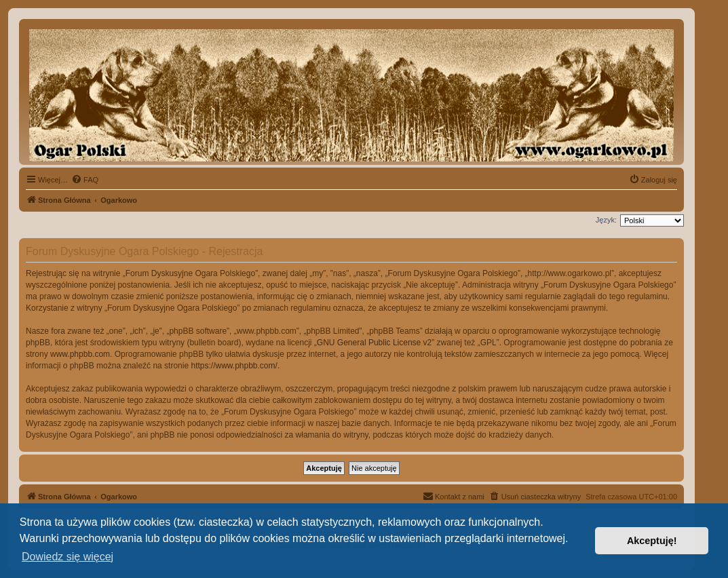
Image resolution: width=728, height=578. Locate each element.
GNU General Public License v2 (374, 343)
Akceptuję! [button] (652, 541)
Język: (606, 220)
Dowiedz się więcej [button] (68, 557)
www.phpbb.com (80, 354)
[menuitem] (85, 180)
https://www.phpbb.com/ (234, 366)
